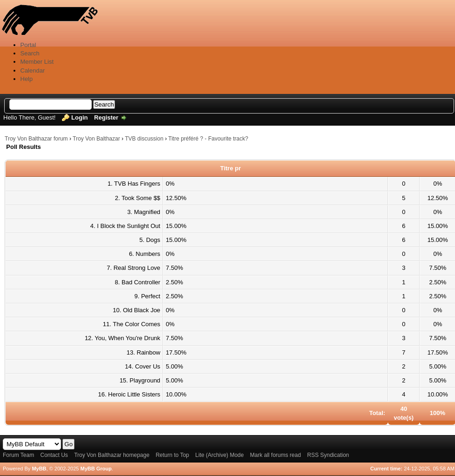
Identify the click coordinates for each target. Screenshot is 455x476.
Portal (28, 45)
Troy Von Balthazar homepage (112, 455)
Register (106, 117)
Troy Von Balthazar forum (36, 139)
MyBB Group (96, 469)
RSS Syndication (328, 455)
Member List (37, 62)
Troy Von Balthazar (96, 139)
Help (27, 79)
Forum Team (18, 455)
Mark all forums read (275, 455)
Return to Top (172, 455)
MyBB (39, 469)
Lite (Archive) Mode (219, 455)
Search (30, 53)
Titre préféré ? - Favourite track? (208, 139)
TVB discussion (144, 139)
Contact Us (54, 455)
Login (79, 117)
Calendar (33, 70)
